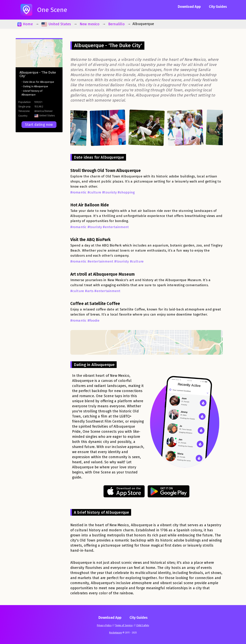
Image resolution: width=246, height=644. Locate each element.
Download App (189, 7)
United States (56, 24)
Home (25, 24)
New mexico (90, 24)
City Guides (218, 7)
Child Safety (143, 625)
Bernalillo (116, 24)
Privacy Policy (104, 625)
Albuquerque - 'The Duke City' (38, 74)
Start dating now (39, 125)
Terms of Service (124, 625)
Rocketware (116, 633)
